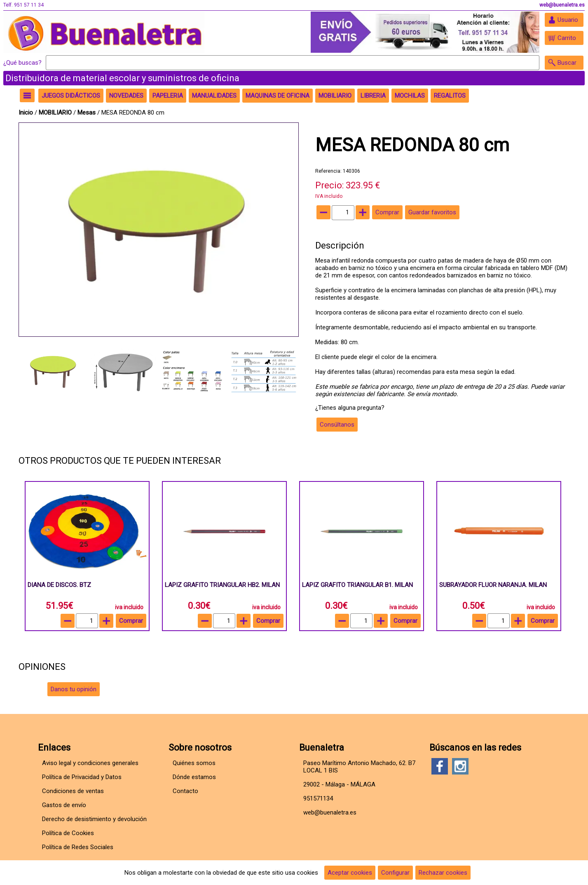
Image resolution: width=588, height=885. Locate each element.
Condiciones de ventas (73, 791)
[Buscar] (293, 63)
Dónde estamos (194, 777)
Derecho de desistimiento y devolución (94, 819)
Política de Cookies (68, 833)
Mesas (87, 113)
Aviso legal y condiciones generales (90, 763)
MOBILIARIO (55, 113)
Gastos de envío (64, 805)
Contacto (185, 791)
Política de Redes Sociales (78, 847)
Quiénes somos (194, 763)
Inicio (26, 113)
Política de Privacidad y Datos (82, 777)
